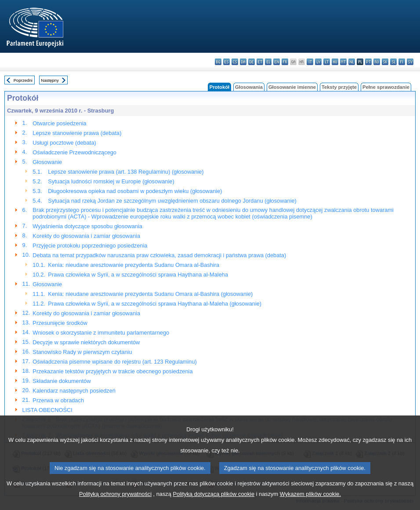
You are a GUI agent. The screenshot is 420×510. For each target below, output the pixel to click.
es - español (226, 62)
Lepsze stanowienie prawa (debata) (77, 133)
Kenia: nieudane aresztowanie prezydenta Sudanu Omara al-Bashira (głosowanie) (150, 294)
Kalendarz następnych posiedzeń (74, 391)
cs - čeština (235, 62)
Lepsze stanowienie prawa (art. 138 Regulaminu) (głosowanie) (126, 172)
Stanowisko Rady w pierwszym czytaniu (82, 352)
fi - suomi (402, 62)
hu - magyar (335, 62)
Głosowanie (47, 162)
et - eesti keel (260, 62)
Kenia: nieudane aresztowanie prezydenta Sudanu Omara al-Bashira (134, 265)
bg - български (218, 62)
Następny (50, 80)
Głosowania (249, 87)
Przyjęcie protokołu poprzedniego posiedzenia (90, 246)
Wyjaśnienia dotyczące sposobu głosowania (87, 226)
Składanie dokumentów (62, 381)
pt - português (368, 62)
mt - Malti (343, 62)
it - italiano (310, 62)
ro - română (377, 62)
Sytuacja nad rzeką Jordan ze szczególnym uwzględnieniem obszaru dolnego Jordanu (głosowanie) (172, 201)
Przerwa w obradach (58, 400)
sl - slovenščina (393, 62)
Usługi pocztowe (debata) (64, 143)
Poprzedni (23, 80)
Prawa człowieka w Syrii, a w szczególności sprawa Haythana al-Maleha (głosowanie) (155, 304)
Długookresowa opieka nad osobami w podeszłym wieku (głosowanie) (135, 191)
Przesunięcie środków (60, 323)
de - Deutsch (252, 62)
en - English (277, 62)
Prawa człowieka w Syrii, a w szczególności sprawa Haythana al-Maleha (138, 275)
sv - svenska (410, 62)
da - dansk (243, 62)
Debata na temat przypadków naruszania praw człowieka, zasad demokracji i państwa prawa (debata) (159, 255)
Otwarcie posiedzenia (59, 123)
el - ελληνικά (268, 62)
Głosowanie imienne (292, 87)
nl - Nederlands (352, 62)
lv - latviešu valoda (318, 62)
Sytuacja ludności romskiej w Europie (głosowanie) (111, 181)
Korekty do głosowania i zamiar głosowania (86, 236)
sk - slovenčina (385, 62)
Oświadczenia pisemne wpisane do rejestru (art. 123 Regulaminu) (114, 362)
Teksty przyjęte (339, 87)
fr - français (285, 62)
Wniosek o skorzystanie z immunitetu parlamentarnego (101, 333)
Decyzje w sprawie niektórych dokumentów (86, 342)
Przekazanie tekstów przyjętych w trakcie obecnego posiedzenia (112, 371)
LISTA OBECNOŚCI (47, 410)
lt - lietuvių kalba (327, 62)
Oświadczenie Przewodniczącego (74, 152)
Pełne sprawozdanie (386, 87)
